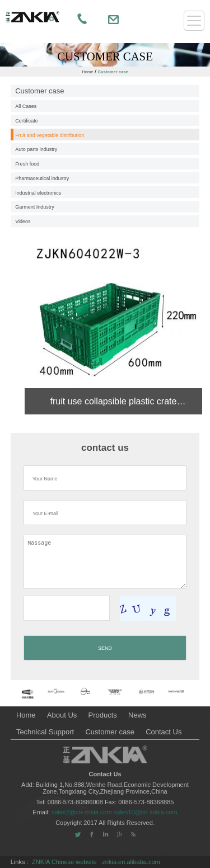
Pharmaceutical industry (42, 178)
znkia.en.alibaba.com (131, 862)
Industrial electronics (38, 193)
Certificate (27, 121)
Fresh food (27, 164)
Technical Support (45, 732)
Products (103, 715)
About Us (62, 715)
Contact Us (164, 732)
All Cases (26, 106)
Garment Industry (35, 207)
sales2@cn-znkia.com (83, 812)
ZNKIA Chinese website (64, 862)
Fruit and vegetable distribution (50, 135)
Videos (23, 221)
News (137, 715)
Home (87, 72)
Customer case (113, 72)
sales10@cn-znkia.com (146, 812)
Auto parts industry (36, 149)
